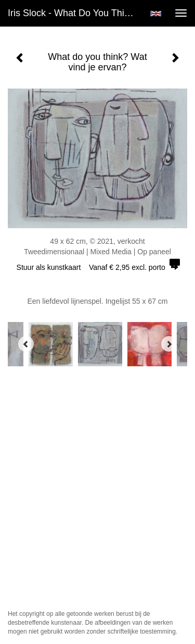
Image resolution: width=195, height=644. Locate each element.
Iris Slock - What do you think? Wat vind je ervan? (75, 13)
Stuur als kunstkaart (98, 267)
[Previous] (26, 344)
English (156, 14)
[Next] (169, 344)
